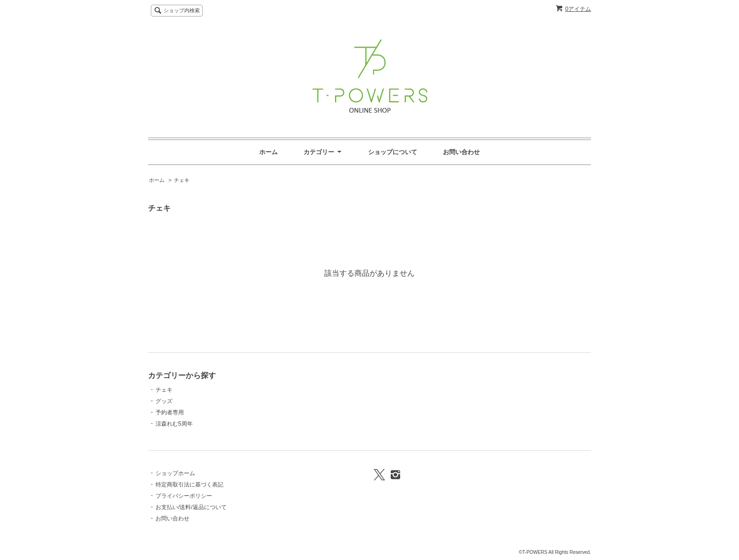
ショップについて (393, 152)
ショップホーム (175, 473)
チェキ (182, 180)
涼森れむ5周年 (174, 424)
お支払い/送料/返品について (191, 507)
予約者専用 (170, 412)
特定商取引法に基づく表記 (189, 485)
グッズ (164, 401)
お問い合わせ (461, 152)
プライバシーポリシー (184, 496)
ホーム (268, 152)
